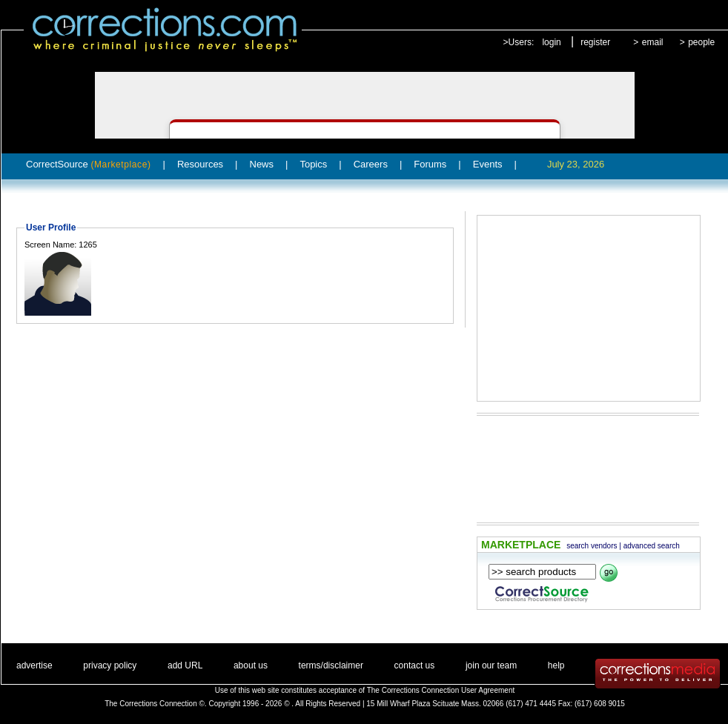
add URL (185, 665)
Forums (430, 164)
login (551, 42)
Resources (200, 164)
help (556, 665)
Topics (313, 164)
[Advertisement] (589, 308)
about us (251, 665)
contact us (415, 665)
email (653, 42)
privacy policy (110, 665)
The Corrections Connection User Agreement (441, 690)
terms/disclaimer (331, 665)
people (701, 42)
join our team (491, 665)
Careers (371, 164)
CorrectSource (89, 164)
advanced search (652, 546)
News (262, 164)
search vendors (592, 546)
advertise (34, 665)
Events (488, 164)
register (595, 42)
